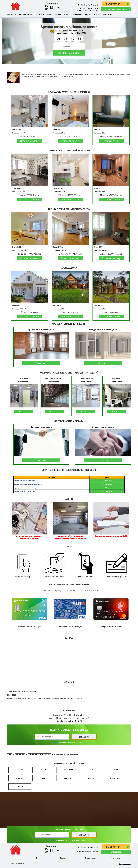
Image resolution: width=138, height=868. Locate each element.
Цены (42, 15)
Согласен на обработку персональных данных (70, 840)
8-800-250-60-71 (88, 5)
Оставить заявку (29, 141)
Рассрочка (78, 15)
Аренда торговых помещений (21, 857)
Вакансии (63, 858)
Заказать (41, 363)
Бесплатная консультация (116, 9)
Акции (49, 15)
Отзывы (97, 15)
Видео (88, 15)
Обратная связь (115, 858)
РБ (36, 858)
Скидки (58, 15)
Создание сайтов (125, 864)
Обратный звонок (116, 852)
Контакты (107, 15)
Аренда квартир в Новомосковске (22, 15)
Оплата (67, 15)
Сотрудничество (90, 858)
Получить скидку (69, 53)
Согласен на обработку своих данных (70, 742)
